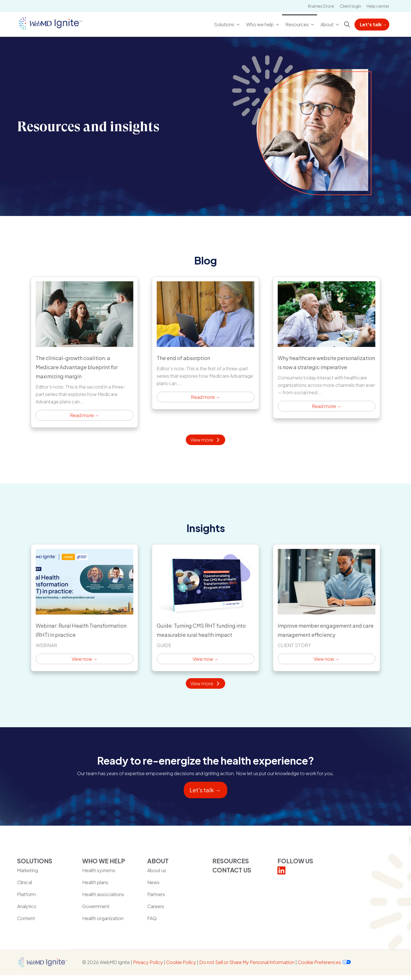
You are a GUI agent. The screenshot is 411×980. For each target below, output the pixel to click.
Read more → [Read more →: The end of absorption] (205, 343)
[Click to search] (347, 25)
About (327, 21)
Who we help (260, 21)
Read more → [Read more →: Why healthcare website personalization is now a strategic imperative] (327, 347)
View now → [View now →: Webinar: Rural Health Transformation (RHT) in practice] (84, 608)
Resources (297, 21)
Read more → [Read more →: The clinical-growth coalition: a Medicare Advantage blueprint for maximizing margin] (84, 352)
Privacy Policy (148, 962)
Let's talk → (373, 24)
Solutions (224, 21)
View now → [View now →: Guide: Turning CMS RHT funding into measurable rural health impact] (205, 608)
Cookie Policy (181, 962)
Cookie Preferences (319, 962)
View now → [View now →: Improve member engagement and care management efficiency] (327, 608)
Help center (378, 6)
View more (206, 440)
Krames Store (321, 6)
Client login (350, 6)
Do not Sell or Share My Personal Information (247, 962)
